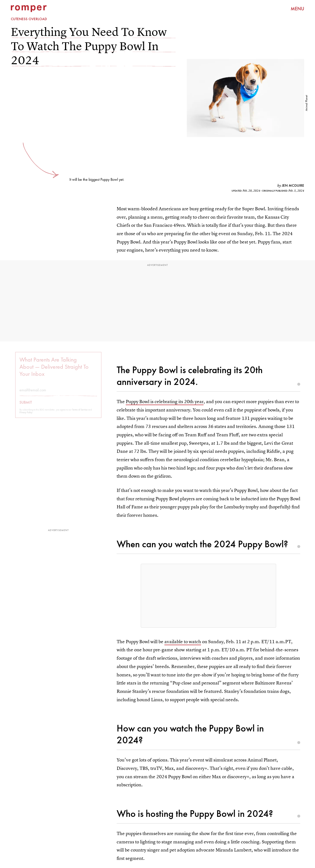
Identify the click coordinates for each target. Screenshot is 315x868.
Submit (26, 406)
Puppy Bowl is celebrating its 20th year (165, 402)
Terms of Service (80, 413)
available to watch (183, 642)
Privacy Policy (26, 416)
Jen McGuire (293, 185)
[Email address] (58, 393)
